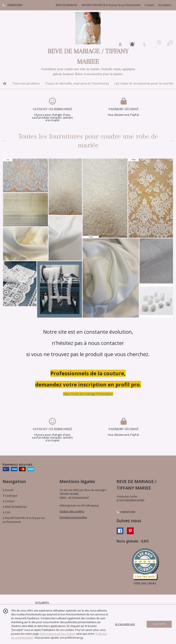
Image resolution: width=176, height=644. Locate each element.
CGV (6, 512)
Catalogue (10, 496)
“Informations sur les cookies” (58, 634)
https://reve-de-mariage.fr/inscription (88, 394)
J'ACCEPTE (159, 624)
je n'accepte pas (125, 624)
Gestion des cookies (72, 511)
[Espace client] (144, 44)
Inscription (165, 5)
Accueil (8, 490)
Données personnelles (73, 517)
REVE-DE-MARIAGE (14, 507)
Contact (149, 5)
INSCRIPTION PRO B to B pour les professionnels (24, 520)
